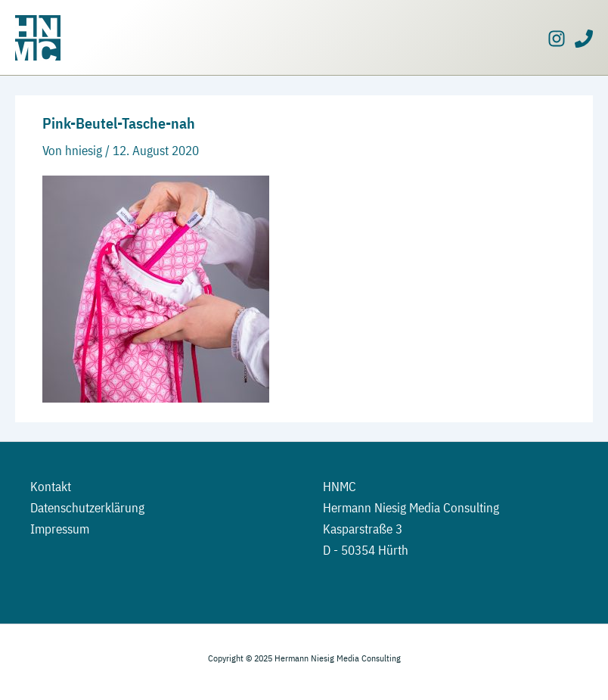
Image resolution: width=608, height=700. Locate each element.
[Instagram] (557, 39)
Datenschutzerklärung (87, 508)
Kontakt (51, 487)
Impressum (60, 529)
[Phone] (584, 39)
